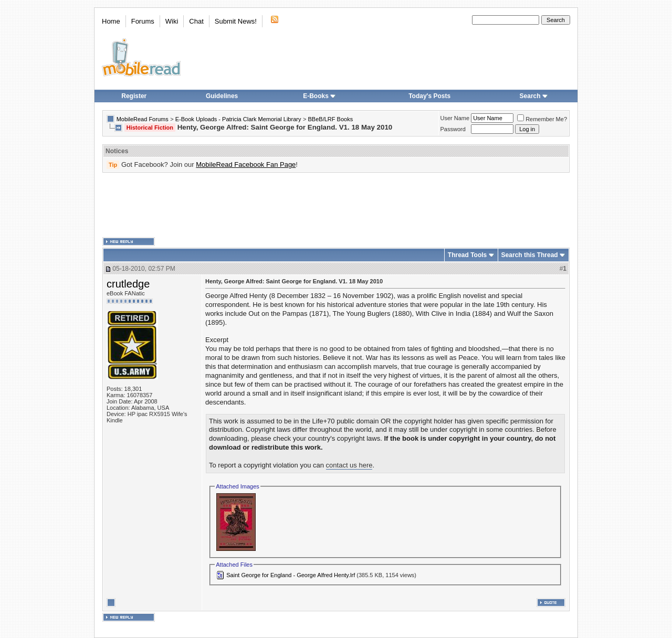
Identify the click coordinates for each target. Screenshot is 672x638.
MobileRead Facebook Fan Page (246, 164)
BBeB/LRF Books (331, 119)
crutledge (128, 284)
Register (134, 96)
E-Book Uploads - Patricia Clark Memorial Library (238, 119)
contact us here (349, 465)
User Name (455, 118)
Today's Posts (429, 96)
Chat (196, 21)
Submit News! (236, 21)
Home (111, 21)
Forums (143, 21)
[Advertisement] (336, 205)
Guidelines (222, 96)
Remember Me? (542, 119)
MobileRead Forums (143, 119)
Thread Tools (467, 255)
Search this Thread (530, 255)
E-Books (319, 96)
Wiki (172, 21)
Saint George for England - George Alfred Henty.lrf (291, 575)
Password (453, 129)
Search (534, 96)
